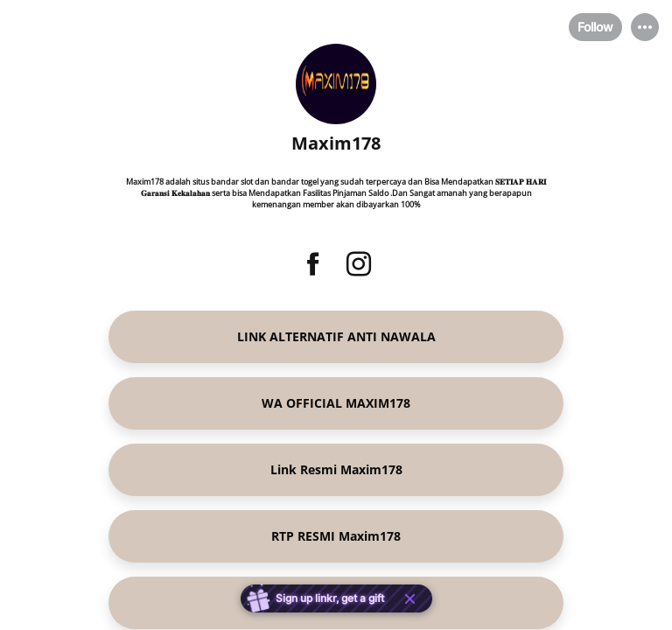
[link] (336, 337)
